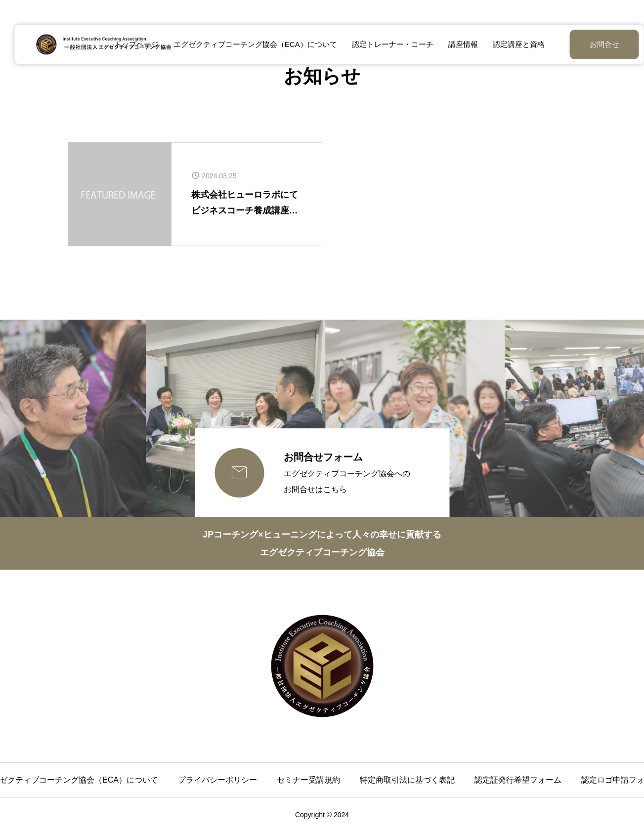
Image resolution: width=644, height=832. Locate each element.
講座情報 (456, 44)
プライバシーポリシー (217, 780)
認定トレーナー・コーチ (385, 44)
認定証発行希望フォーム (518, 780)
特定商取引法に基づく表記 (407, 780)
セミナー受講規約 (308, 780)
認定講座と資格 (511, 44)
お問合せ (580, 44)
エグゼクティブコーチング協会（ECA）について (248, 44)
